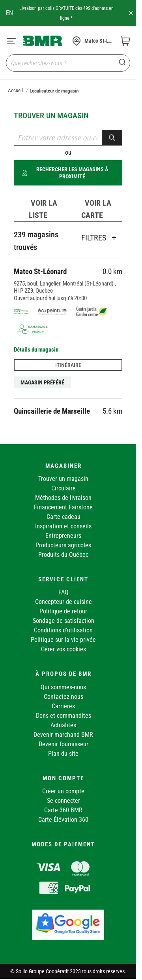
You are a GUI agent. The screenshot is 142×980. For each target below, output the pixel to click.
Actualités (63, 725)
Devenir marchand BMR (63, 735)
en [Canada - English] (9, 13)
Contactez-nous (64, 697)
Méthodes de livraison (63, 498)
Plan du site (63, 754)
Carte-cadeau (64, 517)
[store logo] (43, 41)
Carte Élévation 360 (63, 820)
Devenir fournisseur (64, 744)
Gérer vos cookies (64, 649)
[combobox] (68, 63)
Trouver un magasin (63, 479)
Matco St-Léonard (40, 271)
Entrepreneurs (63, 536)
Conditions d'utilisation (63, 630)
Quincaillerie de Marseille (52, 411)
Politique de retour (63, 611)
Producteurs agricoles (63, 545)
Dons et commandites (64, 716)
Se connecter (64, 801)
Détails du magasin (36, 350)
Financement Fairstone (63, 507)
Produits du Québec (63, 555)
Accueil (15, 90)
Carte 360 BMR (63, 810)
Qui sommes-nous (63, 687)
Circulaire (64, 488)
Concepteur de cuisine (64, 602)
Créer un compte (63, 791)
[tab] (41, 209)
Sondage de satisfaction (64, 621)
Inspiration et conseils (63, 526)
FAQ (64, 592)
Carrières (63, 706)
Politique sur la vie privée (63, 640)
